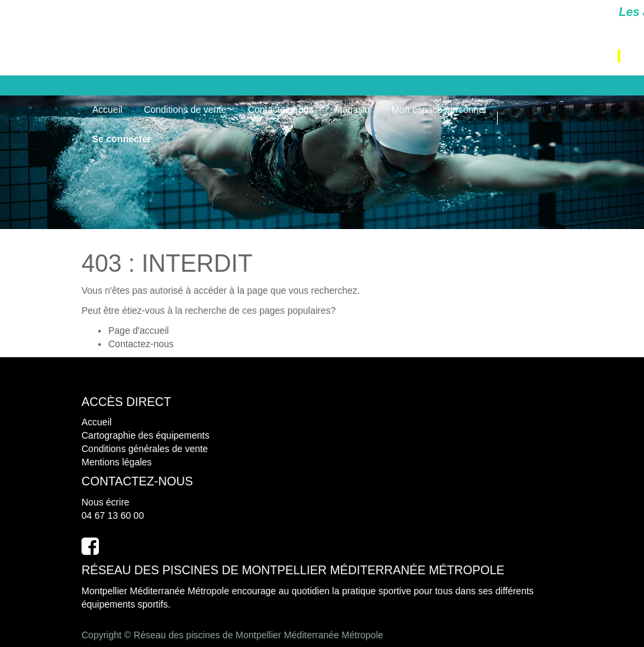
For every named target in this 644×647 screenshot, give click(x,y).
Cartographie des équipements (145, 435)
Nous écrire (106, 502)
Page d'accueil (139, 331)
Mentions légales (117, 462)
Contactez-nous (141, 344)
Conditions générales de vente (145, 449)
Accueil (97, 422)
